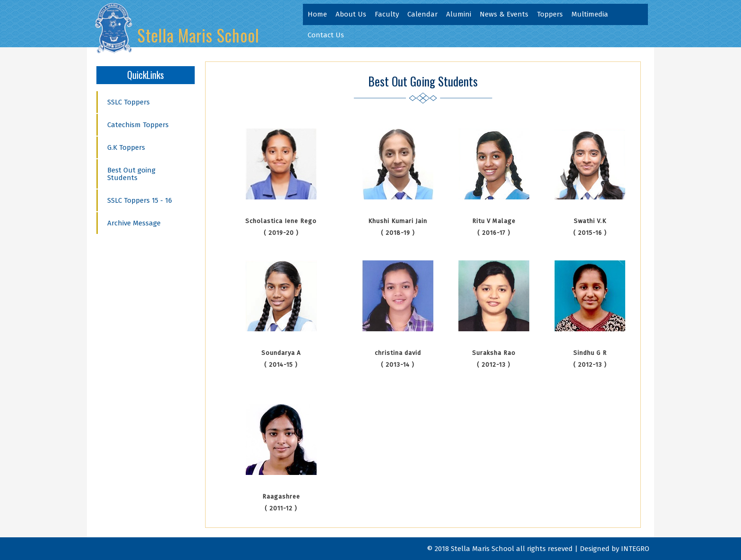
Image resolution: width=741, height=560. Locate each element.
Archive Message (134, 223)
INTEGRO (635, 549)
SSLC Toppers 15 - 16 (140, 200)
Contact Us (326, 35)
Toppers (550, 14)
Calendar (422, 14)
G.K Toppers (126, 147)
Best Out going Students (131, 174)
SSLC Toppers (129, 102)
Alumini (459, 14)
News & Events (504, 14)
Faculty (387, 14)
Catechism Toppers (138, 125)
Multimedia (590, 14)
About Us (351, 14)
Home (317, 14)
